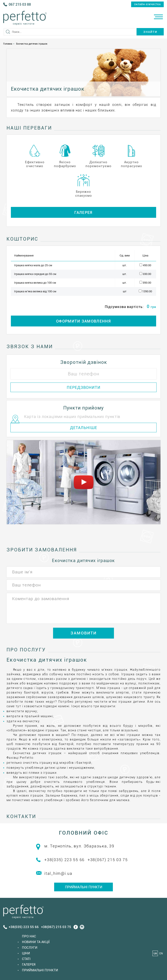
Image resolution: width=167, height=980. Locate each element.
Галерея (83, 212)
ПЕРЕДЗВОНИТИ (84, 387)
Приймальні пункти (84, 887)
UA (155, 953)
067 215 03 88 (20, 4)
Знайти (150, 32)
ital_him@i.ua (58, 873)
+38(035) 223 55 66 (64, 860)
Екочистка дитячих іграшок (32, 44)
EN (161, 953)
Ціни (26, 953)
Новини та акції (36, 942)
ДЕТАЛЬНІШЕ (84, 428)
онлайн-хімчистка (147, 4)
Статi (26, 959)
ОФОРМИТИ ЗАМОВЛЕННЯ (83, 321)
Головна (8, 44)
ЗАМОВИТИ (83, 633)
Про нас (29, 936)
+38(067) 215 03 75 (108, 860)
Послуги (30, 948)
